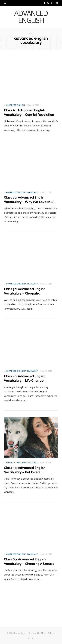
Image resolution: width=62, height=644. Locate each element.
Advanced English (15, 105)
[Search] (57, 3)
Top (31, 638)
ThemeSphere (48, 633)
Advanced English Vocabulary (22, 192)
